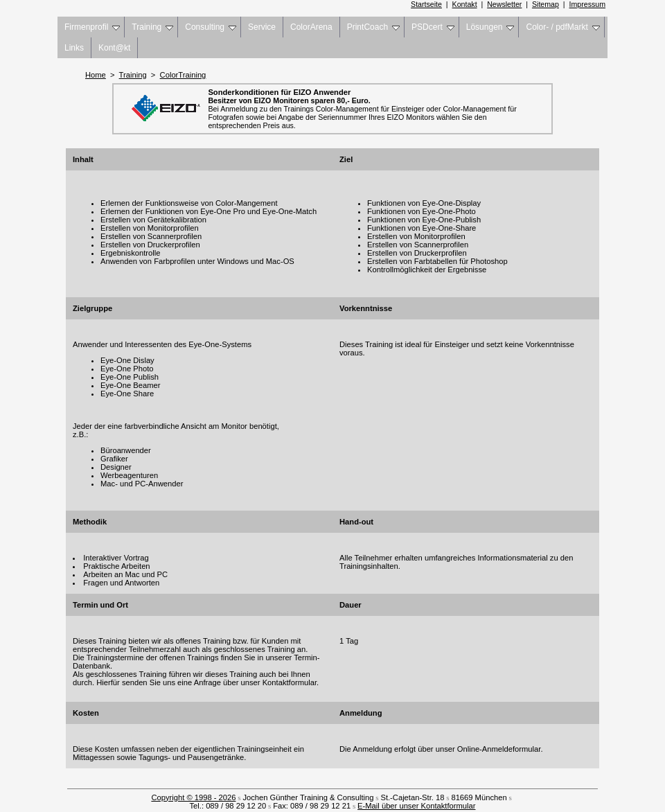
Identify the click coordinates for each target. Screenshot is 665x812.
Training (152, 27)
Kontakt (465, 4)
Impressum (588, 4)
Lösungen (490, 27)
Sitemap (546, 4)
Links (74, 48)
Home (96, 75)
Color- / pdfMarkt (562, 27)
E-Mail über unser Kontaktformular (416, 806)
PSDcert (433, 27)
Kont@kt (114, 48)
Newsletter (504, 4)
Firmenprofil (92, 27)
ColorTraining (183, 75)
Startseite (426, 4)
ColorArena (311, 27)
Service (262, 27)
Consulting (211, 27)
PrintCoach (373, 27)
